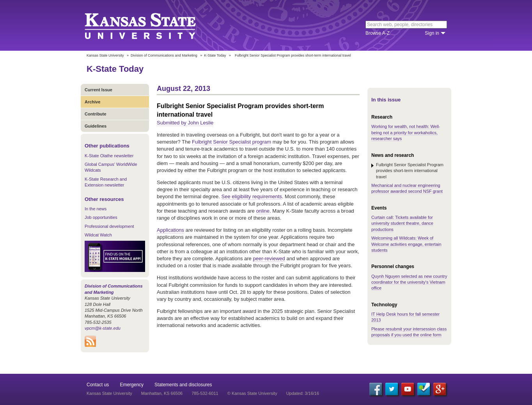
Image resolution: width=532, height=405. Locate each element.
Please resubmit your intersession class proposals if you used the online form (409, 332)
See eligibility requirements (252, 196)
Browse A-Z (378, 33)
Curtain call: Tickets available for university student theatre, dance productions (402, 223)
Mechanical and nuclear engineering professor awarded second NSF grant (407, 188)
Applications (170, 230)
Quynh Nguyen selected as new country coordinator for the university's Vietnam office (409, 282)
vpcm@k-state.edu (103, 328)
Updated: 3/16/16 (303, 393)
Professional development (109, 226)
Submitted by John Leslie (185, 123)
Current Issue (98, 90)
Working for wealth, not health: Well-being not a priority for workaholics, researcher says (406, 132)
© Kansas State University (252, 393)
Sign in (432, 33)
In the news (96, 209)
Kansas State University (150, 25)
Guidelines (96, 126)
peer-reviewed (269, 258)
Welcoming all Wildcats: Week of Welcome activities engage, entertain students (406, 244)
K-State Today (215, 55)
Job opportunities (101, 217)
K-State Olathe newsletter (109, 156)
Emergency (132, 385)
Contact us (98, 385)
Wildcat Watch (98, 235)
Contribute (96, 114)
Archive (92, 102)
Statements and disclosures (183, 385)
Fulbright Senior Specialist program (231, 142)
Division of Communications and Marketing (164, 55)
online (263, 211)
